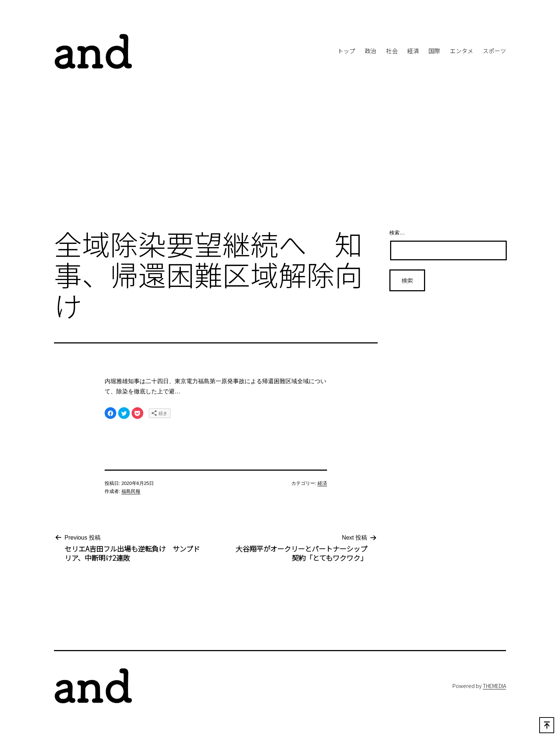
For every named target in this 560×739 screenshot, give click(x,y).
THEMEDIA (494, 686)
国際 (434, 51)
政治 (370, 51)
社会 (392, 51)
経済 (413, 51)
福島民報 (131, 491)
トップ (346, 51)
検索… (397, 233)
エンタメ (462, 51)
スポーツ (494, 51)
